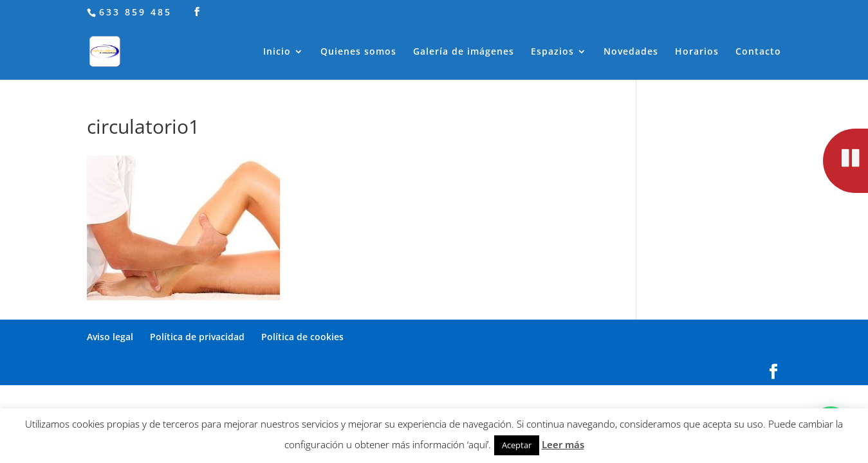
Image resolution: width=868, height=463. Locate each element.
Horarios (697, 52)
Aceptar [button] (517, 445)
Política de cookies (302, 337)
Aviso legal (110, 337)
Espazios (552, 52)
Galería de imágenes (464, 52)
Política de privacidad (197, 337)
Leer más (563, 444)
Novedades (631, 52)
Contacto (758, 52)
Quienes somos (358, 52)
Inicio (277, 52)
